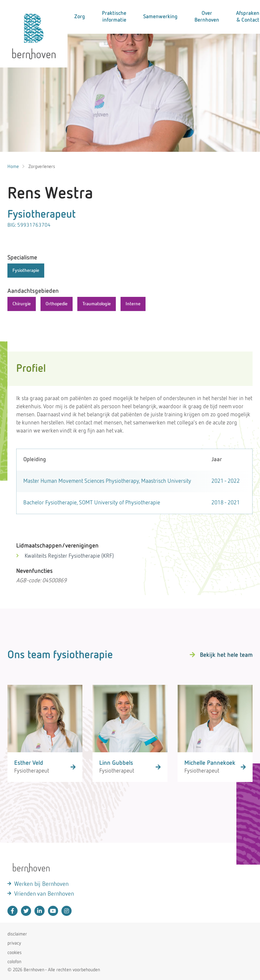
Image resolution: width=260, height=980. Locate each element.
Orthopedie (57, 304)
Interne (133, 304)
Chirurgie (22, 304)
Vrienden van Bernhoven (44, 894)
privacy (14, 943)
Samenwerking (160, 17)
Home (13, 167)
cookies (15, 953)
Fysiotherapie (26, 271)
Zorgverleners (42, 167)
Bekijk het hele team (226, 655)
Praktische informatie (114, 17)
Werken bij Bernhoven (41, 884)
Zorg (80, 17)
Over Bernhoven (207, 17)
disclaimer (17, 934)
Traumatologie (97, 304)
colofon (14, 962)
